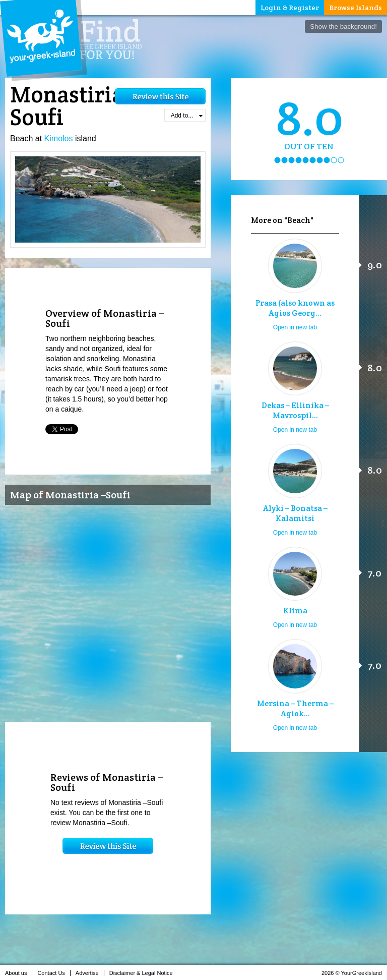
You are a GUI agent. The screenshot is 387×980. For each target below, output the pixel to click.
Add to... (187, 116)
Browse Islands (356, 8)
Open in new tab (295, 327)
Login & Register (290, 8)
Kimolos (59, 138)
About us (19, 973)
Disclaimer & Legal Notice (144, 973)
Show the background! (343, 26)
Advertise (90, 973)
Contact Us (54, 973)
